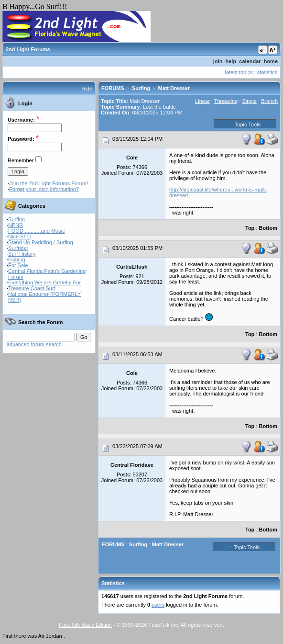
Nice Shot (20, 237)
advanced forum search (34, 344)
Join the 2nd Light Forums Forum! (49, 183)
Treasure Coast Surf (32, 288)
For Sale (18, 265)
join (218, 61)
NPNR (16, 225)
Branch (269, 101)
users (158, 605)
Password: (21, 139)
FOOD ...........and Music (37, 231)
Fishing (16, 260)
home (271, 61)
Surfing (16, 219)
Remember (21, 160)
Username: (21, 120)
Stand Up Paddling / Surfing (41, 242)
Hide (87, 89)
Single (249, 101)
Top (250, 228)
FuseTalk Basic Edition (85, 625)
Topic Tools (245, 124)
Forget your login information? (44, 189)
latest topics (239, 72)
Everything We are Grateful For (44, 282)
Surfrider (18, 248)
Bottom (268, 228)
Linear (202, 101)
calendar (250, 61)
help (231, 61)
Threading (226, 101)
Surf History (22, 254)
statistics (267, 72)
